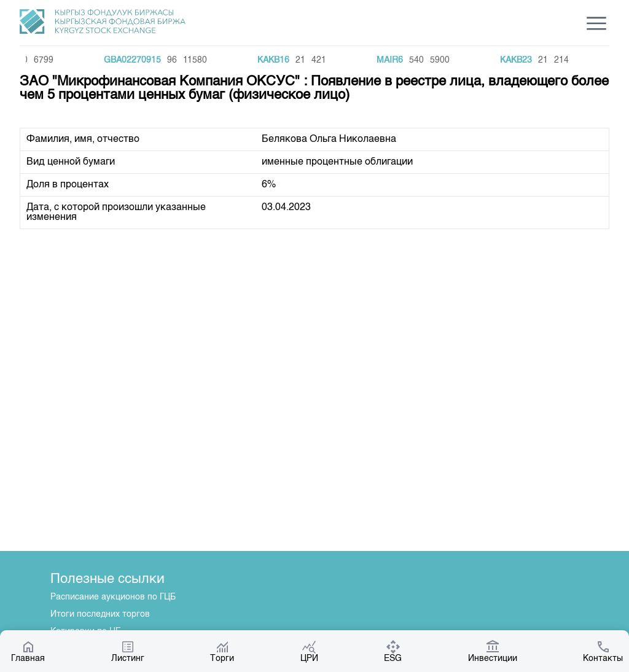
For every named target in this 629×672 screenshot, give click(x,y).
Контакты (603, 651)
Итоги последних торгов (100, 614)
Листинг (128, 651)
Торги (222, 651)
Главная (28, 651)
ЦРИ (309, 651)
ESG (393, 651)
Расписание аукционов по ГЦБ (113, 597)
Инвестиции (493, 651)
